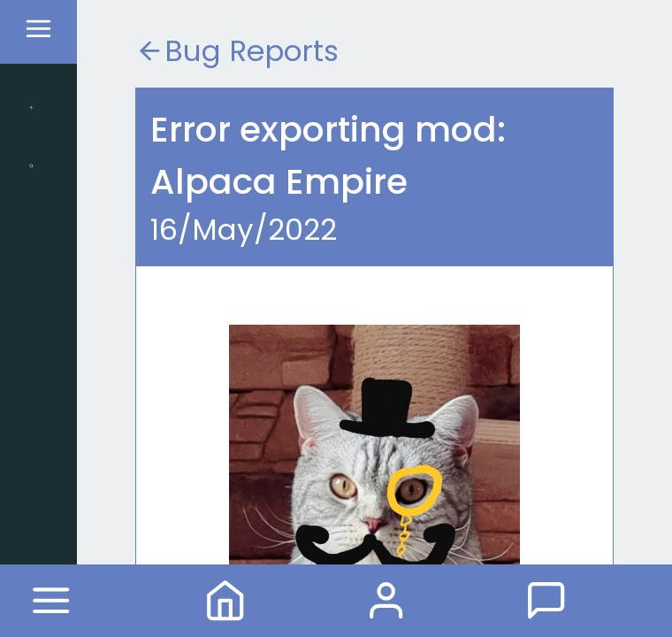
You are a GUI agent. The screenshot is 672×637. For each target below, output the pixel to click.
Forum (546, 600)
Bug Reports (237, 51)
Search (31, 166)
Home (225, 600)
